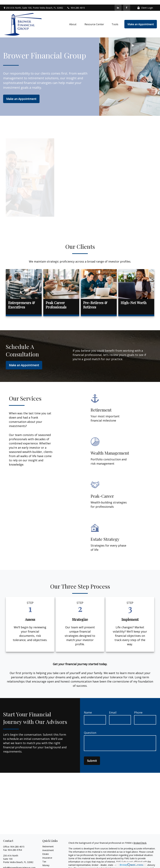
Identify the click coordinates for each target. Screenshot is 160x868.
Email (113, 708)
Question (90, 728)
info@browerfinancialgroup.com (19, 863)
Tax (44, 857)
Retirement (48, 842)
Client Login (145, 3)
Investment (48, 846)
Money (46, 861)
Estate (46, 849)
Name (88, 708)
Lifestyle (47, 864)
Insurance (47, 853)
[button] (73, 20)
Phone (138, 708)
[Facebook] (127, 3)
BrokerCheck (140, 838)
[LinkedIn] (118, 3)
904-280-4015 (76, 3)
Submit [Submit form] (92, 756)
